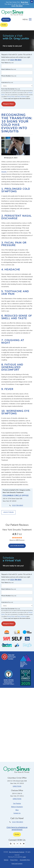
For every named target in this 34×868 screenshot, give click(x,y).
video (24, 857)
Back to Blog (8, 512)
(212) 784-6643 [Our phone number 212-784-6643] (17, 6)
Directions (17, 786)
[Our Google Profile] (11, 844)
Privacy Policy (11, 97)
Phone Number (9, 76)
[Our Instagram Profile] (17, 844)
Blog (17, 810)
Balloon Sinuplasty (17, 807)
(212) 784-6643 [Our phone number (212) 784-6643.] (18, 505)
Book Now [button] (24, 2)
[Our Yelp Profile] (14, 844)
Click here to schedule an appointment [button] (17, 828)
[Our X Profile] (21, 844)
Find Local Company (17, 864)
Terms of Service (22, 97)
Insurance (7, 82)
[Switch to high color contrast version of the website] (32, 1)
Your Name (7, 63)
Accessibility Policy (25, 860)
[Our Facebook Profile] (24, 844)
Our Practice (17, 803)
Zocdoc (4, 25)
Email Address (9, 69)
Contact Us (17, 813)
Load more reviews (17, 546)
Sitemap (6, 860)
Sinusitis (4, 172)
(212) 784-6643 (16, 60)
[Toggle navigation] (27, 19)
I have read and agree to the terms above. (17, 99)
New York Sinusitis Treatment (17, 852)
